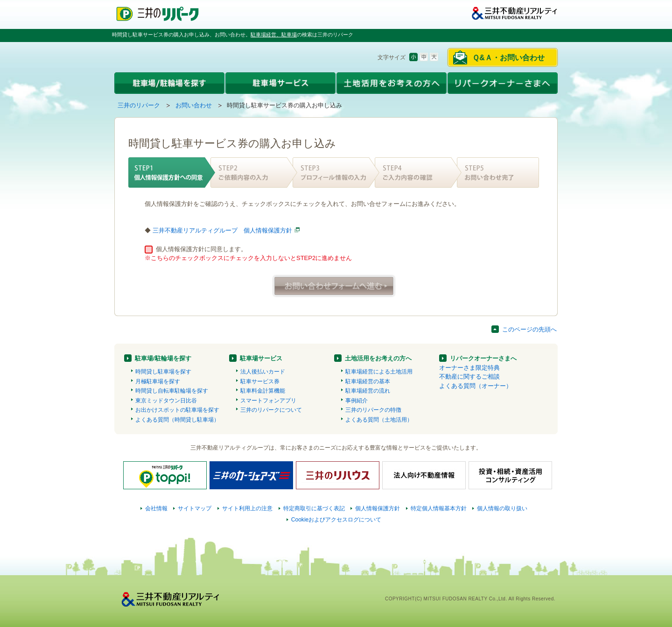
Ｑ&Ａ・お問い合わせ (508, 58)
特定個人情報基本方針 (439, 508)
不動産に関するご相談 (469, 377)
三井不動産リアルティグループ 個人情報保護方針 (222, 230)
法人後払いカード (263, 372)
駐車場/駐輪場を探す (163, 358)
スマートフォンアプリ (268, 401)
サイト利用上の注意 (247, 508)
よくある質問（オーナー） (476, 386)
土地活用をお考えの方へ (378, 358)
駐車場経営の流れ (368, 391)
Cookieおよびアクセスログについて (336, 520)
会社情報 (156, 508)
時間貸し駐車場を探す (163, 372)
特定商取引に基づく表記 (314, 508)
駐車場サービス (261, 358)
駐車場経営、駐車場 (274, 35)
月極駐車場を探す (158, 381)
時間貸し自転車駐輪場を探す (172, 391)
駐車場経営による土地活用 (379, 372)
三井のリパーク (139, 105)
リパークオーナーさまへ (483, 358)
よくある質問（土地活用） (379, 420)
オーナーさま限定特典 (469, 368)
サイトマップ (195, 508)
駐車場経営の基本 (368, 381)
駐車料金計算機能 (263, 391)
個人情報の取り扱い (502, 508)
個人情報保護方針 (378, 508)
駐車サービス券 (260, 381)
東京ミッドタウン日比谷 (166, 401)
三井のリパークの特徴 (373, 410)
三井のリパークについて (271, 410)
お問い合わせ (194, 105)
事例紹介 (357, 401)
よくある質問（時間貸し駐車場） (177, 420)
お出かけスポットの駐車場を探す (177, 410)
